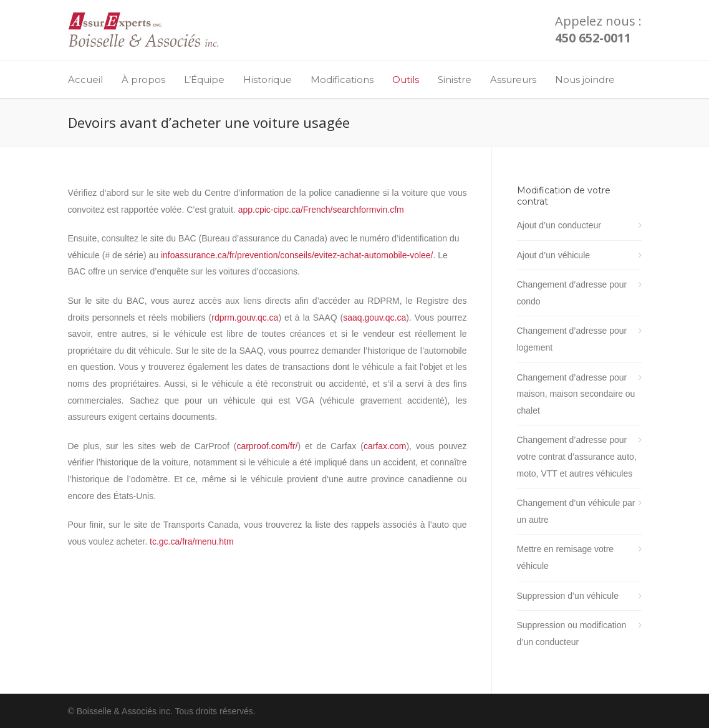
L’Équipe (204, 80)
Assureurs (513, 80)
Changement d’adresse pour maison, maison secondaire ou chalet (576, 394)
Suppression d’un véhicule (568, 596)
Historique (268, 80)
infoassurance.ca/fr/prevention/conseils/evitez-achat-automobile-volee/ (297, 255)
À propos (143, 80)
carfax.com (385, 446)
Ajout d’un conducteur (559, 225)
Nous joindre (585, 80)
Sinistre (455, 80)
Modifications (342, 80)
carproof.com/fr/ (267, 446)
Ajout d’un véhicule (554, 255)
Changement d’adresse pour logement (572, 339)
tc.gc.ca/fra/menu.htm (192, 541)
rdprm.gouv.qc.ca (245, 318)
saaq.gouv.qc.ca (374, 318)
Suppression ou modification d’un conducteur (572, 633)
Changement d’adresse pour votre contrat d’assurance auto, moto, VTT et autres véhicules (577, 456)
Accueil (85, 80)
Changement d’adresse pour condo (572, 293)
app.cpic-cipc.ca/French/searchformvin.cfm (321, 210)
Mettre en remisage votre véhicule (566, 557)
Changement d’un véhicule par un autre (576, 511)
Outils (406, 80)
